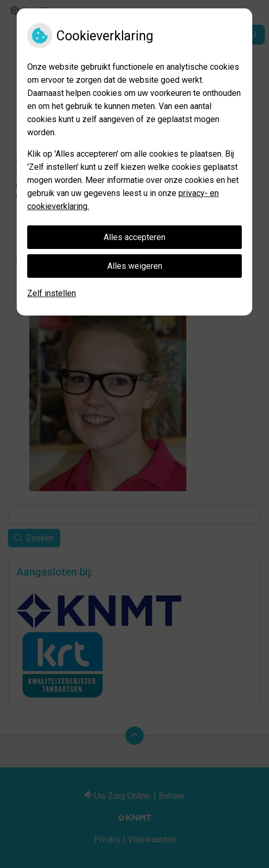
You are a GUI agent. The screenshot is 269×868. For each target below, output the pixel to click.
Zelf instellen (52, 293)
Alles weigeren (135, 266)
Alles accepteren (134, 237)
